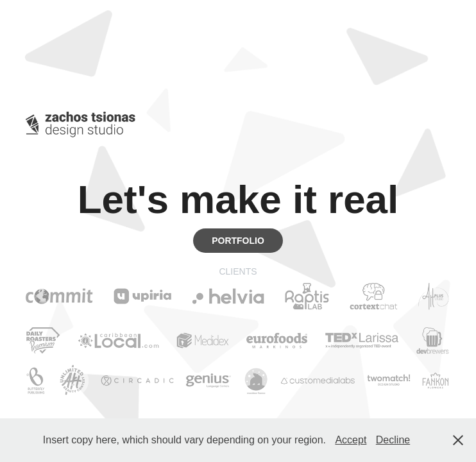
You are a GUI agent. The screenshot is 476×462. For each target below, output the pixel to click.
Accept (351, 440)
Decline (393, 440)
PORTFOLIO (238, 241)
